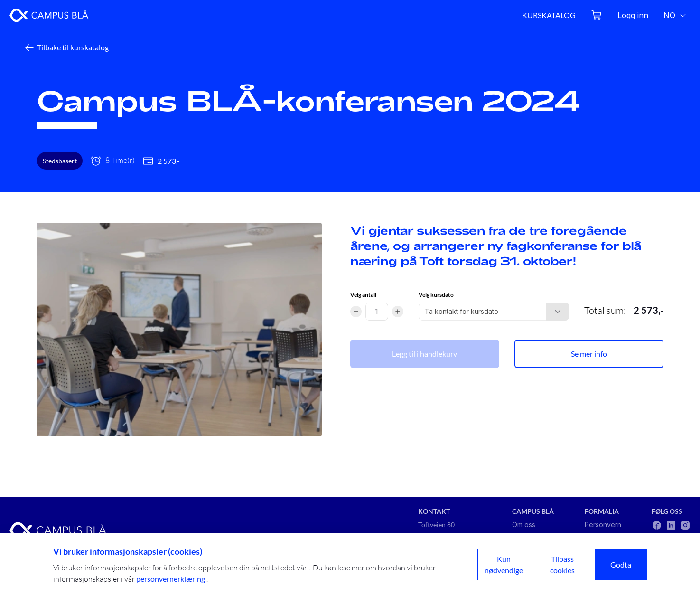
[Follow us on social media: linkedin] (671, 525)
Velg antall (363, 295)
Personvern (603, 525)
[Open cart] (597, 15)
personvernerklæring (171, 579)
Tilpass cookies (562, 564)
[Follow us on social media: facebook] (657, 525)
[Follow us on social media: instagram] (685, 525)
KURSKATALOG (549, 15)
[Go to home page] (49, 15)
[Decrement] (356, 312)
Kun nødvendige (504, 564)
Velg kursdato (436, 295)
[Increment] (398, 312)
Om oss (524, 525)
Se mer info (589, 354)
